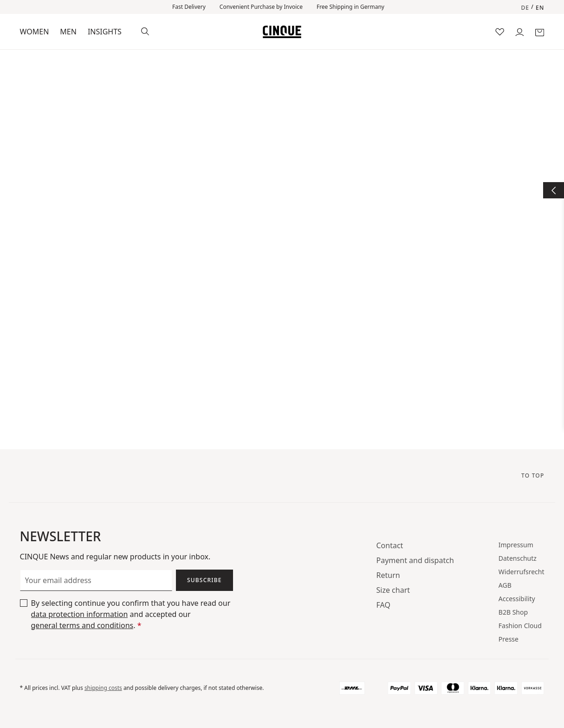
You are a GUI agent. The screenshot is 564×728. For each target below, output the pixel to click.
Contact (390, 545)
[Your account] (520, 31)
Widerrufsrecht (522, 572)
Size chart (393, 590)
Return (388, 575)
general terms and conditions (82, 625)
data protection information (80, 614)
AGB (505, 585)
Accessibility (517, 599)
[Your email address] (96, 580)
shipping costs (103, 688)
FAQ (383, 605)
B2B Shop (513, 612)
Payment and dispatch (415, 560)
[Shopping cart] (540, 31)
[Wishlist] (500, 31)
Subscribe (204, 580)
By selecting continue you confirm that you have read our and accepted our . (131, 614)
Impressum (516, 545)
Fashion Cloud (520, 626)
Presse (509, 639)
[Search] (145, 30)
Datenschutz (518, 558)
